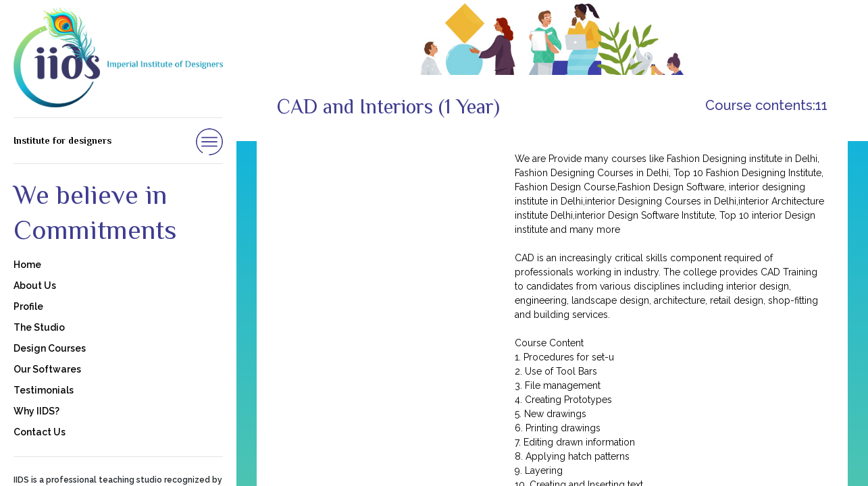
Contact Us (40, 432)
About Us (35, 286)
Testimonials (44, 390)
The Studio (39, 327)
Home (27, 265)
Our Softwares (47, 369)
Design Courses (50, 348)
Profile (28, 306)
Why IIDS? (36, 411)
